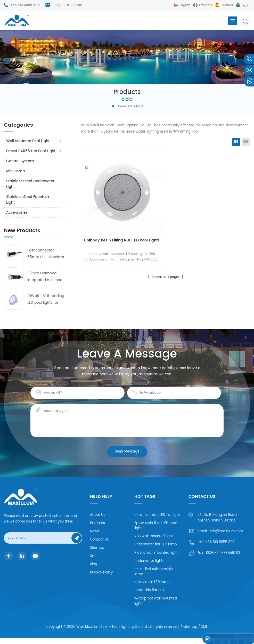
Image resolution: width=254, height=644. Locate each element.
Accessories (17, 218)
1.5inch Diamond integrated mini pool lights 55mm (45, 282)
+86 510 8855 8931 (25, 5)
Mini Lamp (16, 177)
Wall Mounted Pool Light (28, 141)
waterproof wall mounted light (156, 607)
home (119, 106)
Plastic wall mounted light (156, 558)
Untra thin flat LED (149, 596)
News (95, 537)
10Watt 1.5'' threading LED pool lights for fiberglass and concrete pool (46, 305)
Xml (93, 562)
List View (246, 142)
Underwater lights (149, 567)
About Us (98, 521)
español (227, 5)
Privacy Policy (101, 578)
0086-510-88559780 (223, 559)
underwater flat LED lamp (156, 550)
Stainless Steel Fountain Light (28, 205)
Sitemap (97, 554)
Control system (20, 167)
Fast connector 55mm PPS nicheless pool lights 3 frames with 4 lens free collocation (46, 260)
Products (97, 529)
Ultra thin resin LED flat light (157, 521)
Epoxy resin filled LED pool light (155, 531)
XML (204, 633)
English (185, 5)
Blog (94, 570)
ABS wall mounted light (154, 542)
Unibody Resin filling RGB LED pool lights (122, 240)
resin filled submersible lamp (154, 577)
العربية (246, 5)
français (206, 5)
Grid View (236, 142)
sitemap (190, 633)
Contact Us (99, 545)
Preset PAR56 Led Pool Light (26, 154)
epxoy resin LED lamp (152, 588)
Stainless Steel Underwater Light (31, 190)
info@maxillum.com (68, 5)
